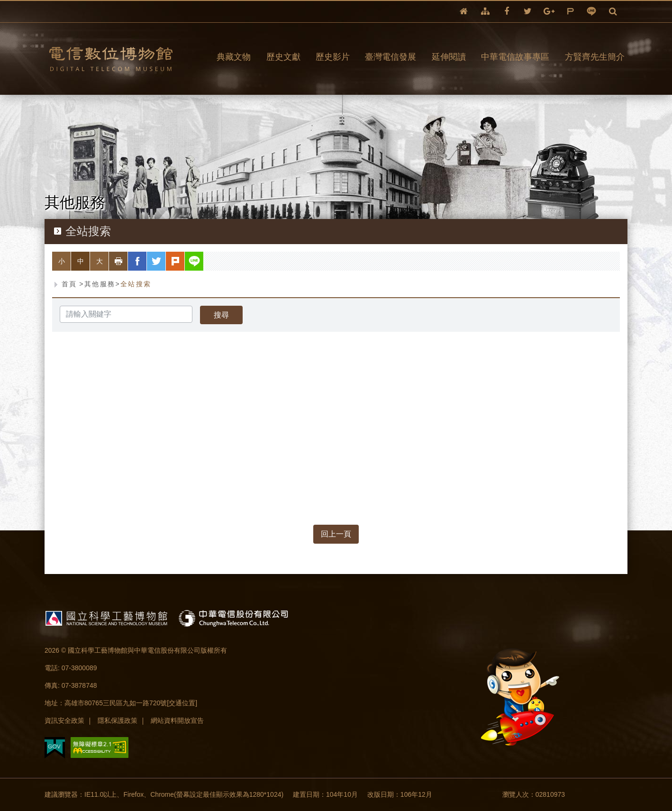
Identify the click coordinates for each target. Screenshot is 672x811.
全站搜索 (136, 284)
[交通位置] (182, 703)
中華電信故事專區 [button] (515, 57)
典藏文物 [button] (234, 57)
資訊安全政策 (64, 720)
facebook (507, 12)
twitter (528, 12)
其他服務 (100, 284)
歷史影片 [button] (333, 57)
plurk (570, 12)
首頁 (69, 284)
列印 (128, 261)
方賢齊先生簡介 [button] (595, 57)
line (592, 12)
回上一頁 (336, 534)
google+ (549, 12)
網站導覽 (485, 12)
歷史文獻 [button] (283, 57)
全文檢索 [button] (613, 12)
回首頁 (464, 12)
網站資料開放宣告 (177, 720)
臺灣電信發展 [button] (390, 57)
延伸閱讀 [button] (449, 57)
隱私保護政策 (118, 720)
